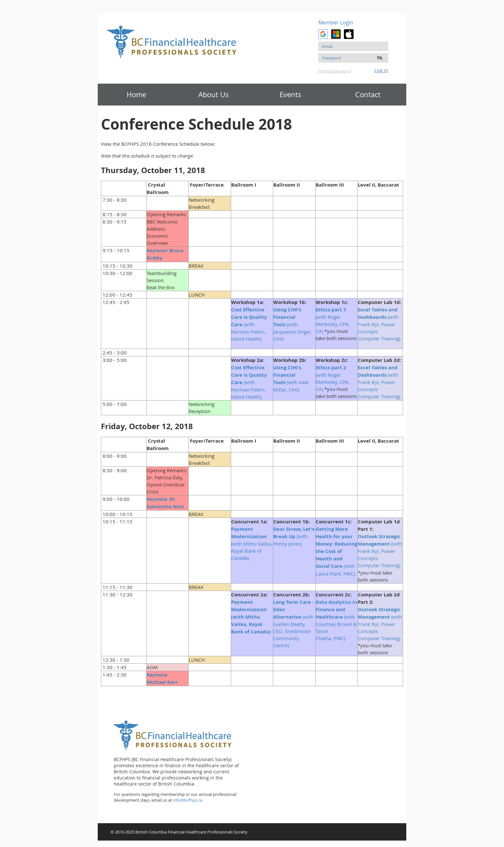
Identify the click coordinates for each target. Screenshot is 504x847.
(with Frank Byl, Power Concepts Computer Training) (380, 324)
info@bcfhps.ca (188, 800)
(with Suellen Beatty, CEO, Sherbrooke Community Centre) (293, 624)
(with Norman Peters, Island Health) (249, 324)
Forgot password (334, 71)
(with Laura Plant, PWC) (336, 551)
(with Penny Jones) (294, 536)
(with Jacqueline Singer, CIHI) (293, 324)
